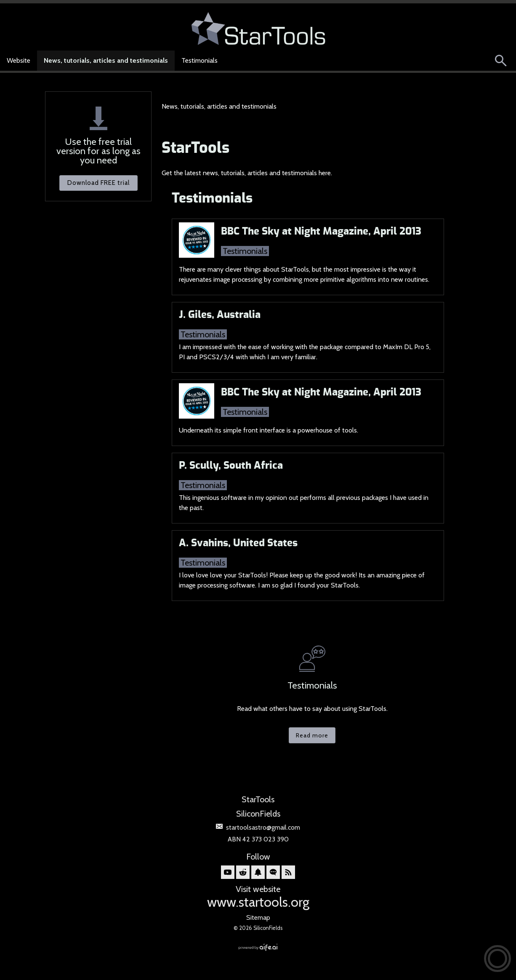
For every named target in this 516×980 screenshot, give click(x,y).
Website (19, 60)
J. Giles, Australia (220, 315)
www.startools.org (258, 902)
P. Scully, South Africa (231, 466)
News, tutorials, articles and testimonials (106, 60)
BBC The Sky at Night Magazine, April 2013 (321, 232)
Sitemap (258, 917)
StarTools (195, 148)
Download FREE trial (98, 183)
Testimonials (199, 60)
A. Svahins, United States (238, 543)
